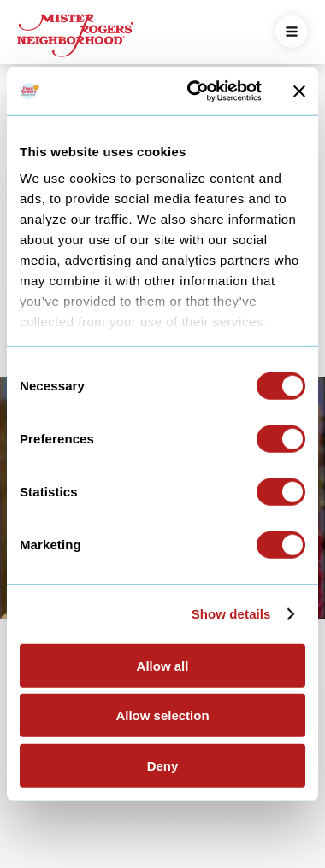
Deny (163, 765)
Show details (231, 614)
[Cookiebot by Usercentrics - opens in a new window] (195, 91)
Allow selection (162, 716)
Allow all (163, 665)
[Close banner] (299, 91)
